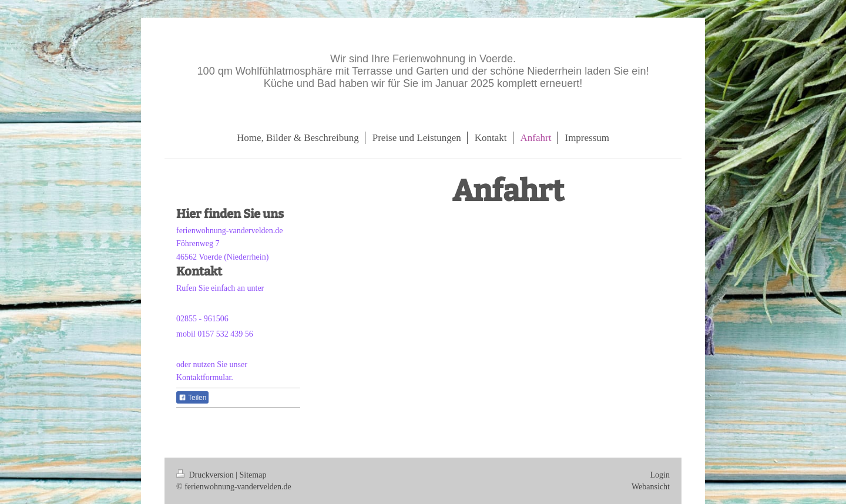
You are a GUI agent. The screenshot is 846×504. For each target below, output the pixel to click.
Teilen (192, 398)
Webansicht (651, 487)
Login (660, 475)
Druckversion (206, 475)
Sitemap (253, 475)
